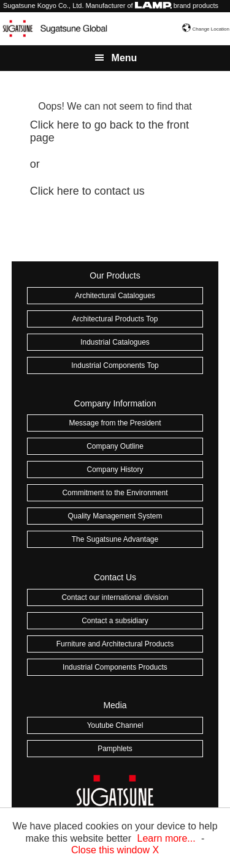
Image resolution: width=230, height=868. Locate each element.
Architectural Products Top (115, 319)
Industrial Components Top (115, 365)
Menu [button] (125, 58)
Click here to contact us (87, 191)
